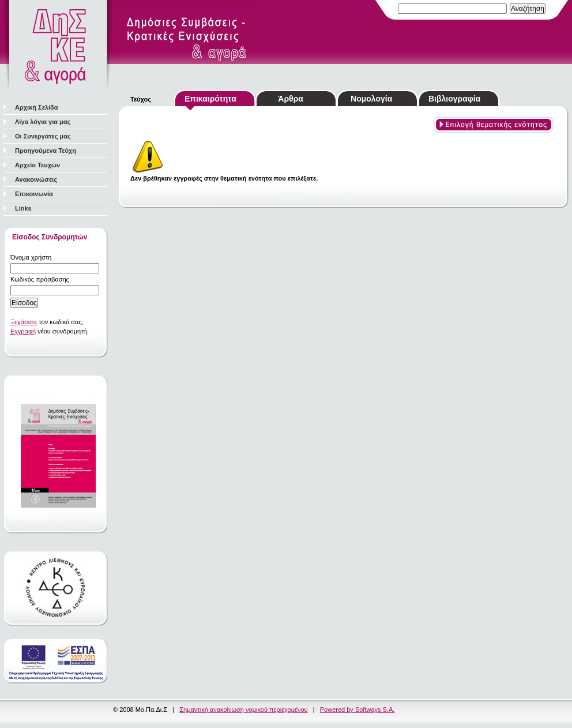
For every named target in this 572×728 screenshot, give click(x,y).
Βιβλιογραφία (454, 99)
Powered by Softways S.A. (357, 710)
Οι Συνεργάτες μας (43, 136)
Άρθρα (291, 99)
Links (23, 208)
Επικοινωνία (34, 194)
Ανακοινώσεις (36, 179)
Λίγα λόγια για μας (43, 122)
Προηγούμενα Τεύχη (46, 151)
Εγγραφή (23, 331)
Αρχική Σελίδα (36, 107)
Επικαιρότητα (210, 99)
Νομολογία (371, 99)
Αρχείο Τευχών (37, 165)
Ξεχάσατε (24, 322)
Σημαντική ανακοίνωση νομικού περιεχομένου (243, 710)
